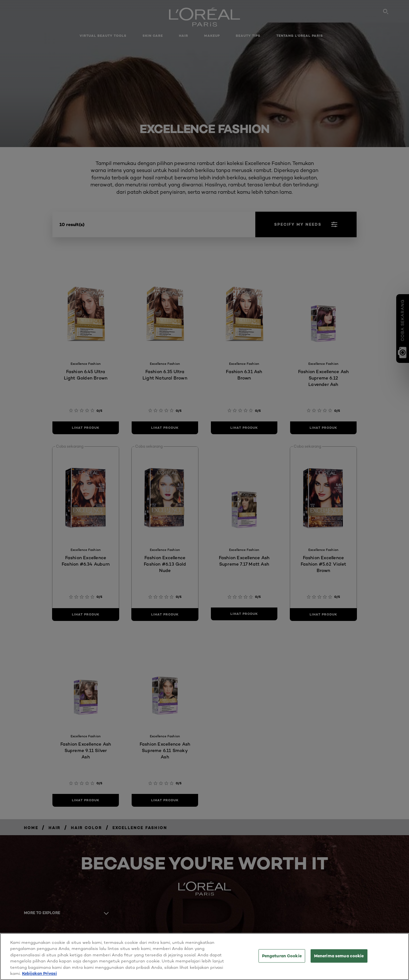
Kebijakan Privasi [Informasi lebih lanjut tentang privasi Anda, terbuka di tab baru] (39, 976)
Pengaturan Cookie (282, 958)
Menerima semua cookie (339, 958)
